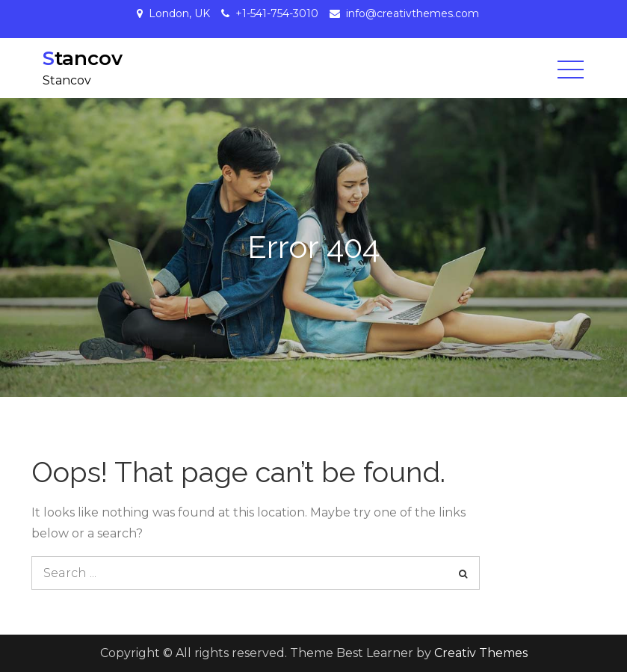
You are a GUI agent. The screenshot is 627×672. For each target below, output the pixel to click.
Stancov (83, 58)
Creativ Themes (481, 653)
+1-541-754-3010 (277, 13)
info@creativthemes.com (413, 13)
